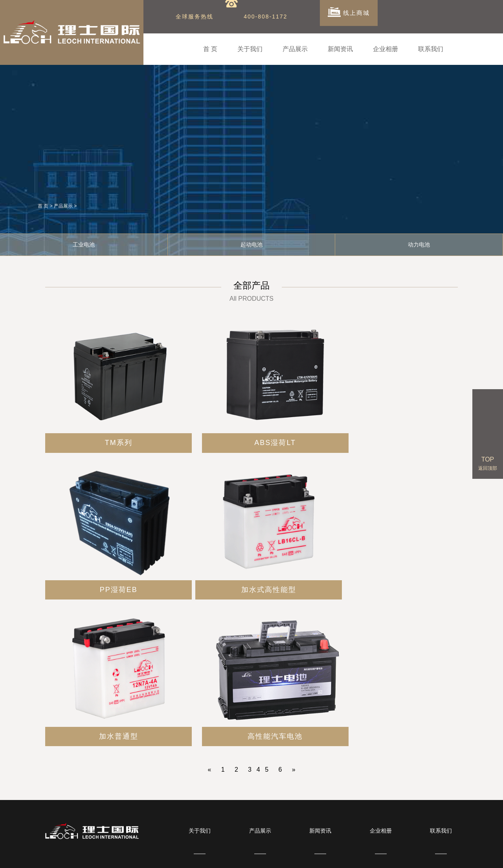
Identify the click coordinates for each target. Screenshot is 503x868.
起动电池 (251, 242)
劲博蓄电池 (136, 855)
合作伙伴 (381, 698)
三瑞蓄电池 (360, 855)
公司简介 (200, 698)
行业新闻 (320, 714)
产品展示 (295, 49)
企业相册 (386, 49)
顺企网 (214, 855)
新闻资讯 (340, 49)
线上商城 (350, 16)
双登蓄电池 (165, 855)
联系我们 (431, 49)
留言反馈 (441, 714)
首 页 (210, 49)
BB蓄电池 (193, 855)
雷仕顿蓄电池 (270, 855)
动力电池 (260, 730)
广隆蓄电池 (238, 855)
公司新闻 (320, 698)
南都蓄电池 (301, 855)
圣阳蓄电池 (388, 855)
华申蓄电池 (330, 855)
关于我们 (250, 49)
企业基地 (381, 714)
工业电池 (84, 242)
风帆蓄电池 (417, 855)
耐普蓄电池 (446, 855)
